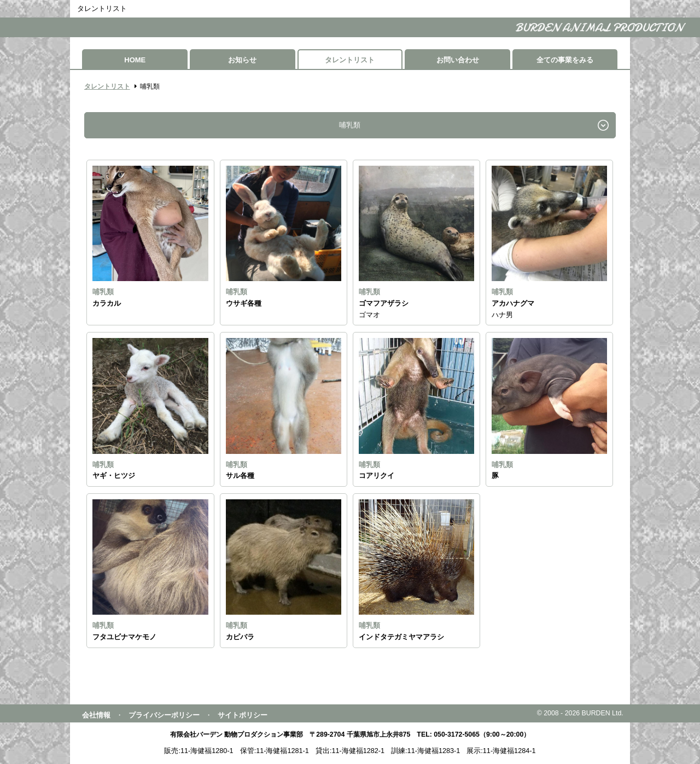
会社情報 (96, 715)
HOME (135, 60)
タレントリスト (350, 60)
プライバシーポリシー (164, 715)
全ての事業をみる (565, 60)
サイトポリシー (243, 715)
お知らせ (242, 60)
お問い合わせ (458, 60)
